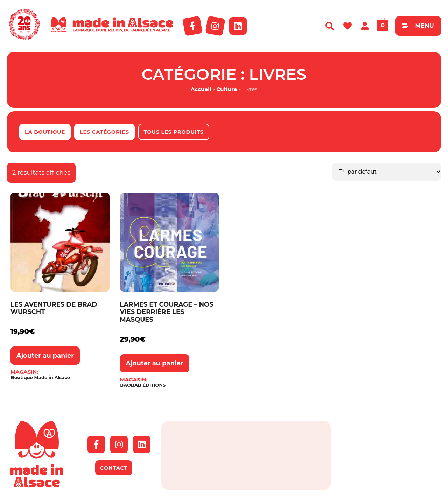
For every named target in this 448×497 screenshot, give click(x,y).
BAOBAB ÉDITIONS (143, 385)
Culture (227, 89)
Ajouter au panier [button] (45, 356)
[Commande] (387, 172)
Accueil (201, 89)
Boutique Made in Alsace (40, 377)
